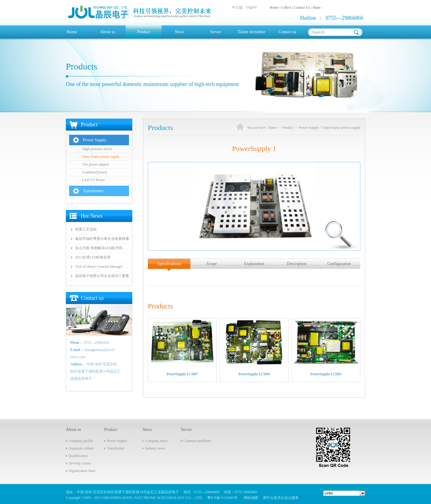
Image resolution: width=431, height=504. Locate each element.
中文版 (237, 7)
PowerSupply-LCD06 (254, 374)
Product (288, 128)
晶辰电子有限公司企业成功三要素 (102, 276)
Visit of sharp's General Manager (99, 267)
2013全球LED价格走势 (93, 257)
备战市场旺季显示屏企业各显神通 (102, 239)
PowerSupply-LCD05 (326, 374)
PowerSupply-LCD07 (182, 374)
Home (72, 32)
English (251, 7)
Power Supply (309, 128)
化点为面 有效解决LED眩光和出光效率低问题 (102, 248)
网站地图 (250, 498)
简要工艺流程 (86, 229)
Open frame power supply (342, 128)
